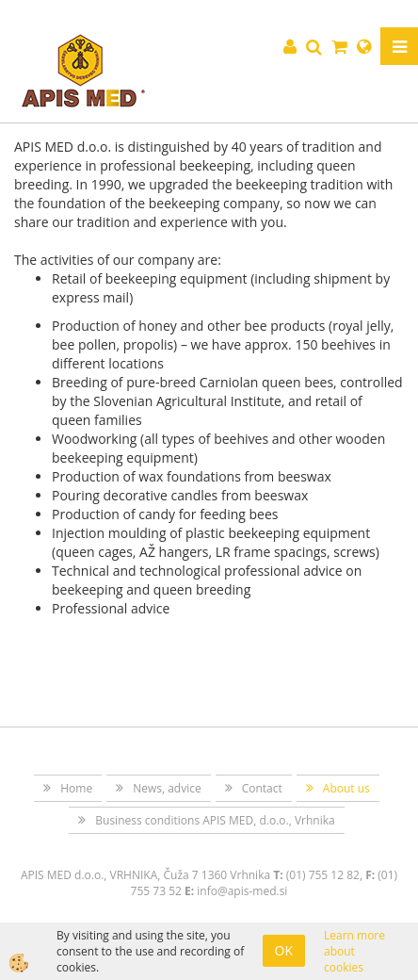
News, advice (167, 788)
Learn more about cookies (354, 951)
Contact (262, 788)
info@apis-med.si (242, 891)
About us (346, 788)
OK (284, 950)
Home (76, 788)
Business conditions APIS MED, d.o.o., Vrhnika (215, 820)
